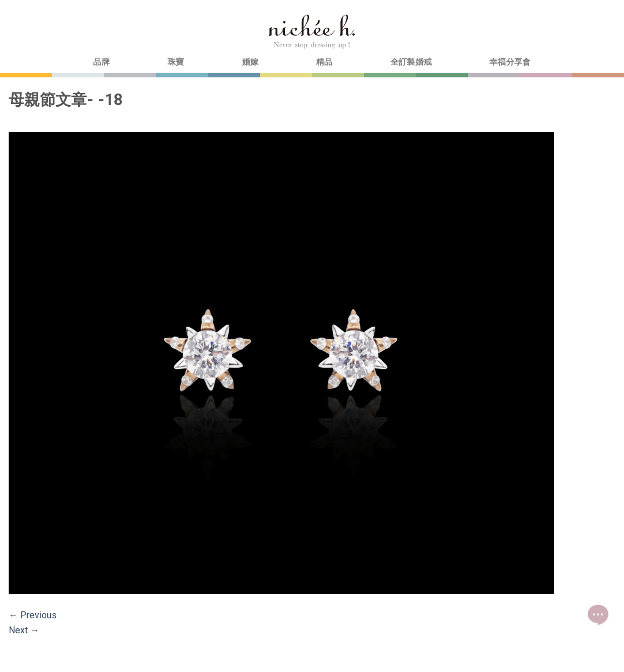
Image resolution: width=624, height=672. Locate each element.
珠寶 (176, 62)
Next (24, 630)
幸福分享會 (510, 62)
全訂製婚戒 (411, 62)
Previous (33, 615)
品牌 (101, 62)
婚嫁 (250, 62)
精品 (324, 62)
